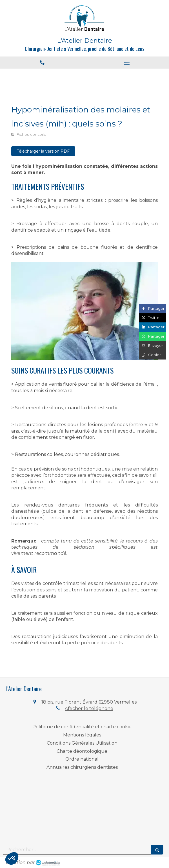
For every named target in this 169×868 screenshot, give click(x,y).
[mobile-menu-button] (127, 63)
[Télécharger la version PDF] (43, 151)
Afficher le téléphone (89, 708)
